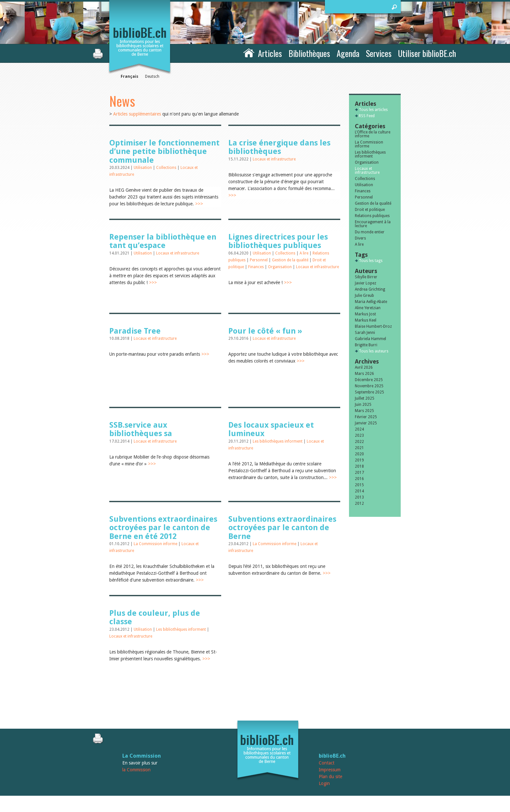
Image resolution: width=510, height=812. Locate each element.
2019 (359, 460)
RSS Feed (367, 116)
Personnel (259, 260)
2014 (359, 491)
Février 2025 (366, 417)
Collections (167, 168)
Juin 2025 (363, 405)
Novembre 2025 (369, 386)
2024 (359, 429)
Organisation (280, 267)
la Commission (136, 770)
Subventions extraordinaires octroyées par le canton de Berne (282, 528)
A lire (304, 253)
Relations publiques (372, 216)
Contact (327, 763)
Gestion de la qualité (291, 260)
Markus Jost (365, 314)
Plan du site (330, 777)
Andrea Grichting (370, 289)
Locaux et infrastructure (274, 159)
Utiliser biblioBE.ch (427, 53)
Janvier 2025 (366, 423)
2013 (359, 497)
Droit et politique (370, 210)
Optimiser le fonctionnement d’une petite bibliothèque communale (164, 151)
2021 (359, 448)
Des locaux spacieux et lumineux (271, 429)
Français (129, 76)
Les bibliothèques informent (278, 441)
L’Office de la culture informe (373, 134)
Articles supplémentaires (137, 114)
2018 (359, 466)
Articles (270, 53)
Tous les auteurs (374, 351)
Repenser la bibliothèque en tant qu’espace (163, 241)
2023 (359, 435)
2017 (359, 473)
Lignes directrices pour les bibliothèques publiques (278, 241)
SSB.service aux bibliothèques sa (141, 429)
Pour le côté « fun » (265, 331)
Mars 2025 (364, 411)
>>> (199, 204)
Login (324, 783)
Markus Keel (366, 320)
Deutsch (152, 76)
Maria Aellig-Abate (371, 302)
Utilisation (143, 168)
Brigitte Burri (366, 345)
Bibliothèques (309, 53)
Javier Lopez (366, 283)
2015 (359, 485)
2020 (359, 454)
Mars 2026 (364, 374)
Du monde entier (370, 232)
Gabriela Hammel (370, 339)
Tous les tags (371, 261)
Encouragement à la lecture (373, 224)
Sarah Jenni (365, 333)
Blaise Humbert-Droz (373, 326)
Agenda (348, 53)
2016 (359, 479)
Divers (360, 238)
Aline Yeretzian (368, 308)
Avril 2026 (364, 367)
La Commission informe (156, 544)
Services (379, 53)
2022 (359, 442)
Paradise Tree (135, 331)
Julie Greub (364, 296)
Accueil (249, 52)
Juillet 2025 (365, 398)
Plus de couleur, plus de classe (155, 617)
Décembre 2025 (369, 380)
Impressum (330, 770)
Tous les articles (373, 110)
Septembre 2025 (369, 392)
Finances (256, 267)
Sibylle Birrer (366, 277)
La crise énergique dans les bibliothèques (279, 147)
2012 (359, 503)
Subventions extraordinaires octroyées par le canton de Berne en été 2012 (163, 528)
